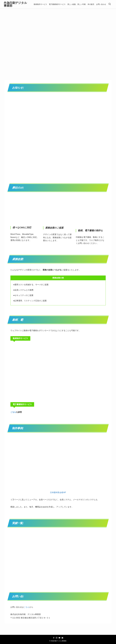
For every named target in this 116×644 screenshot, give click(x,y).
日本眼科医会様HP (58, 492)
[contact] (62, 638)
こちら (13, 412)
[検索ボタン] (110, 4)
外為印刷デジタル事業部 (15, 4)
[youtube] (59, 638)
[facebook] (54, 638)
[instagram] (57, 638)
